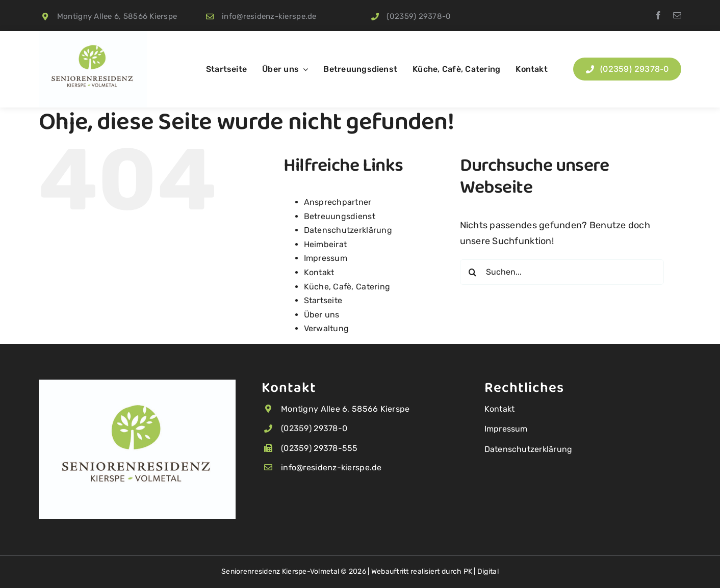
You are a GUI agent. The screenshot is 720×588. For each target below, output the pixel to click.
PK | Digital (481, 571)
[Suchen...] (562, 272)
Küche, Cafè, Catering (347, 287)
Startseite (323, 300)
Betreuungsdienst (340, 216)
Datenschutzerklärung (348, 230)
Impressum (326, 258)
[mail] (677, 15)
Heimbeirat (326, 244)
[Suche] (473, 272)
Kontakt (319, 272)
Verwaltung (327, 328)
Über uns (322, 315)
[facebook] (658, 15)
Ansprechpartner (338, 202)
